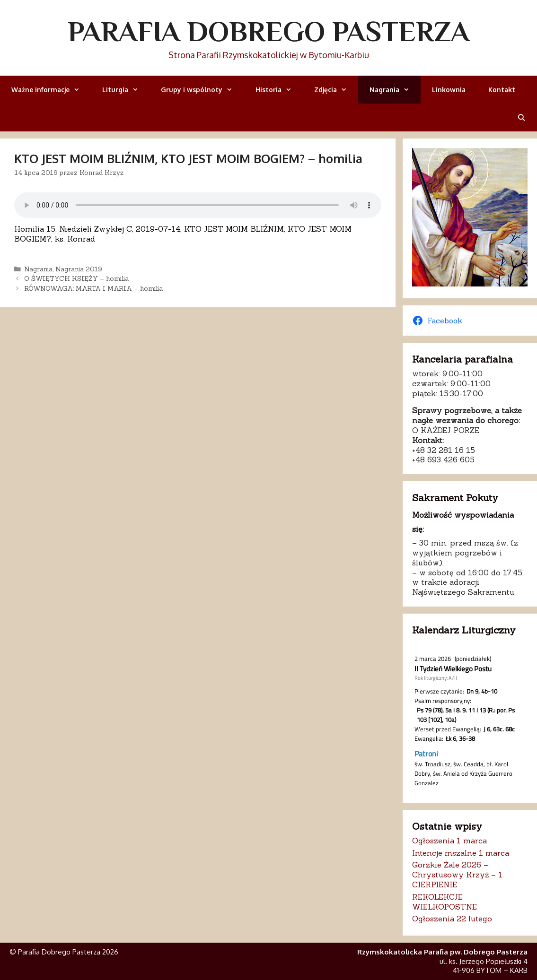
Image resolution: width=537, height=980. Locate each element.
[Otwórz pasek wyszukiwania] (521, 117)
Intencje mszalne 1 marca (461, 853)
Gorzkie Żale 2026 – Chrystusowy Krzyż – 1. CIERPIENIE (458, 875)
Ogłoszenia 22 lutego (452, 919)
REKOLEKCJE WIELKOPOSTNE (445, 902)
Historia (279, 90)
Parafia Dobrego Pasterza (268, 31)
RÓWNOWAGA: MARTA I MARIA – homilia (93, 288)
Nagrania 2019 (79, 269)
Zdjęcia (336, 90)
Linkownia (449, 90)
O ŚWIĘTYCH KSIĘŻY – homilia (76, 278)
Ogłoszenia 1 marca (449, 841)
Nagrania (395, 90)
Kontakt (502, 90)
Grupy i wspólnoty (202, 90)
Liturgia (126, 90)
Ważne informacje (51, 90)
